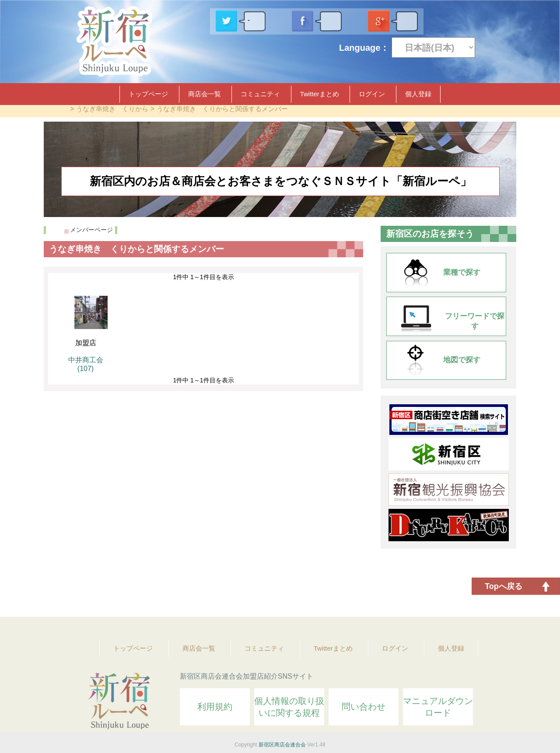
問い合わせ (364, 707)
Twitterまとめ (320, 94)
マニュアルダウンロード (438, 707)
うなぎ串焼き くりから (112, 109)
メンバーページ (91, 230)
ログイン (372, 94)
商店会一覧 (205, 94)
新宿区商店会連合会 (282, 745)
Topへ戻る (504, 586)
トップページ (148, 94)
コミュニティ (260, 94)
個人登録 (418, 94)
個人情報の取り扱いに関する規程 (289, 707)
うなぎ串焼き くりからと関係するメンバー (222, 109)
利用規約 (215, 707)
